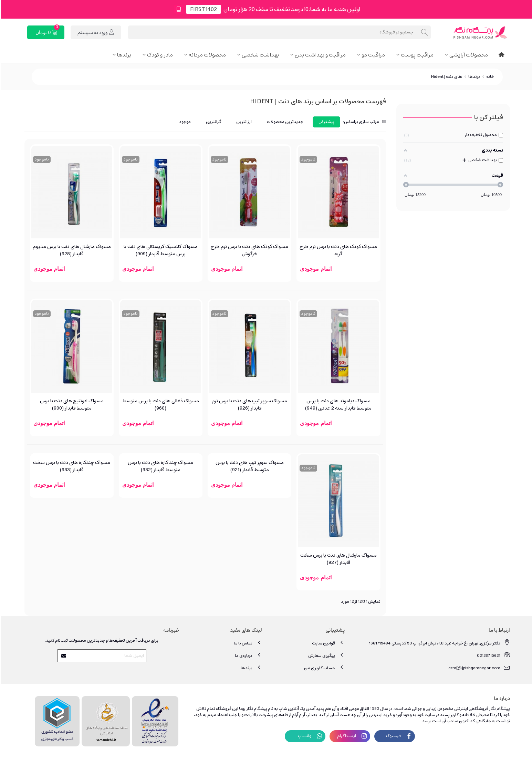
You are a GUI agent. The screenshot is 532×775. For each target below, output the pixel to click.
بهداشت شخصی (259, 55)
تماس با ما (247, 643)
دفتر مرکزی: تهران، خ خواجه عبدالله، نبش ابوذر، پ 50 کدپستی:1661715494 (438, 643)
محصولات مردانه (206, 55)
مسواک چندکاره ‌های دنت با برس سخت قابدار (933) (71, 466)
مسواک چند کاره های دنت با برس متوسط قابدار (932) (159, 466)
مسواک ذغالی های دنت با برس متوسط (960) (160, 405)
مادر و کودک (159, 55)
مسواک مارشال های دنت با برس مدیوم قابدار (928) (71, 250)
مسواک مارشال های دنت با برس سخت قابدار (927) (337, 559)
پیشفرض (325, 122)
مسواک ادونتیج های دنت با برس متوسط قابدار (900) (71, 405)
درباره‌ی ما (247, 655)
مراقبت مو (372, 55)
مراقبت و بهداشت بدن (319, 55)
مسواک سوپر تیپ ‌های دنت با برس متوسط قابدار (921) (249, 466)
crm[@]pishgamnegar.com (478, 668)
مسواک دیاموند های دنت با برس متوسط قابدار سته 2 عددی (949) (337, 405)
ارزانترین (243, 122)
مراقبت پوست (416, 55)
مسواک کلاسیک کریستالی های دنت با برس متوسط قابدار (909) (160, 250)
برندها (123, 55)
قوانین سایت (327, 643)
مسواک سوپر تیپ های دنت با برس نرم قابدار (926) (248, 405)
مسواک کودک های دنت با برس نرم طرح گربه (337, 250)
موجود (184, 122)
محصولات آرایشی (468, 55)
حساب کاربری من (323, 668)
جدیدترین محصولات (284, 122)
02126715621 (492, 655)
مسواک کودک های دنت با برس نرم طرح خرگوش (248, 250)
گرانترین (212, 122)
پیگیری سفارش (325, 655)
